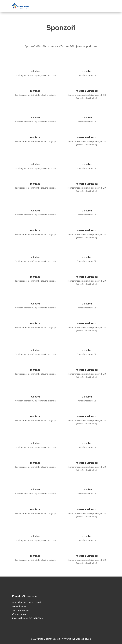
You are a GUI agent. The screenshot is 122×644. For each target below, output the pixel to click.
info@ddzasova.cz (20, 606)
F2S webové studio (82, 639)
